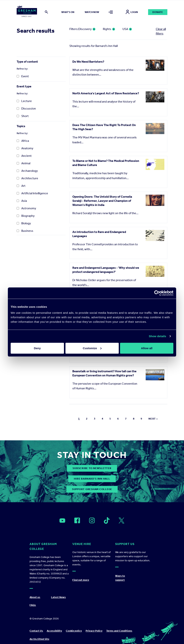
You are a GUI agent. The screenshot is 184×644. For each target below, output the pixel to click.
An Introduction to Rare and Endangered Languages (99, 234)
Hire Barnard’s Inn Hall (92, 479)
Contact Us (36, 631)
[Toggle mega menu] (111, 12)
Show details (158, 336)
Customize (92, 348)
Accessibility (54, 631)
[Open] (62, 521)
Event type (24, 86)
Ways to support (120, 578)
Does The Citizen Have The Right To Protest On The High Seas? (104, 127)
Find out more (81, 580)
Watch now (92, 12)
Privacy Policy (94, 631)
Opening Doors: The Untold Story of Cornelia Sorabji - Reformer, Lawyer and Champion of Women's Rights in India (102, 201)
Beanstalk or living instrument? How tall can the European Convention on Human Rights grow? (104, 373)
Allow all (147, 348)
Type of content (27, 62)
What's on (68, 12)
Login (132, 12)
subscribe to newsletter (92, 468)
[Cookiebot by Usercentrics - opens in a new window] (157, 293)
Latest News (58, 597)
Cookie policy (74, 631)
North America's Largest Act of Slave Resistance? (106, 93)
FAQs (33, 605)
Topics (21, 126)
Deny (37, 348)
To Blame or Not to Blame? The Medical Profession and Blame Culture (106, 163)
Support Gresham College (92, 489)
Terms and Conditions (119, 631)
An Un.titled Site (39, 639)
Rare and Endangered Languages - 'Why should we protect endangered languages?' (106, 270)
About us (35, 597)
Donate (158, 12)
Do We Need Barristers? (88, 62)
